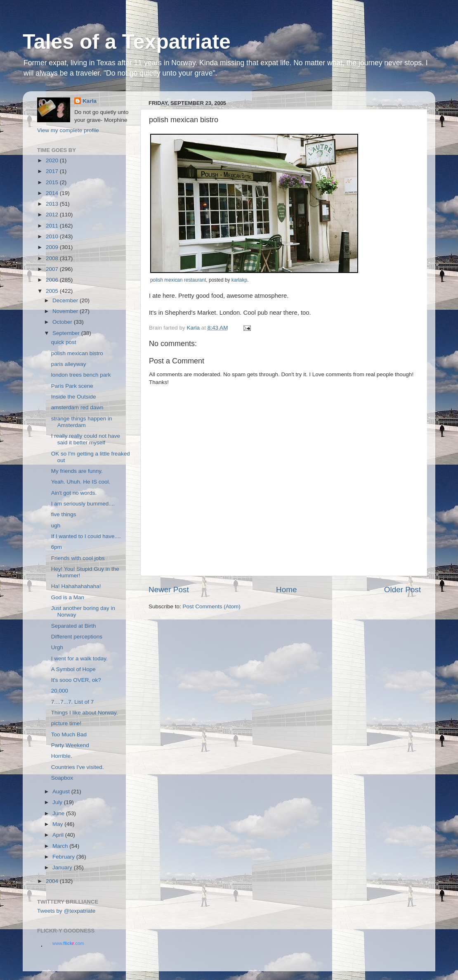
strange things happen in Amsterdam (82, 422)
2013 (53, 204)
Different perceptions (77, 637)
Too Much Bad (69, 734)
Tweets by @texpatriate (66, 911)
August (62, 791)
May (58, 824)
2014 (53, 193)
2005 (53, 291)
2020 (53, 160)
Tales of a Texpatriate (127, 42)
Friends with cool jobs (78, 558)
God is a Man (68, 597)
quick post (64, 342)
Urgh (57, 647)
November (66, 311)
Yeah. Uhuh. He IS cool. (81, 482)
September (67, 333)
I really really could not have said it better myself (86, 439)
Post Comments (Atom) (212, 606)
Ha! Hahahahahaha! (76, 586)
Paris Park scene (72, 386)
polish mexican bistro (77, 353)
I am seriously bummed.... (83, 504)
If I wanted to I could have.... (86, 536)
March (61, 846)
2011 (53, 226)
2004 (53, 881)
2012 (53, 215)
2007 (53, 269)
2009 (53, 247)
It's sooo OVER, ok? (76, 680)
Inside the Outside (74, 397)
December (66, 300)
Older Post (403, 590)
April (59, 835)
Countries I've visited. (78, 767)
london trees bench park (81, 375)
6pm (57, 547)
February (64, 857)
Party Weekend (70, 745)
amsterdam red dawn (77, 407)
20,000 (60, 691)
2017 (53, 171)
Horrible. (62, 756)
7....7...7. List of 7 (73, 702)
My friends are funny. (77, 471)
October (63, 322)
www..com (68, 943)
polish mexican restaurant (178, 280)
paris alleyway (69, 364)
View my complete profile (68, 130)
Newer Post (169, 590)
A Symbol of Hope (73, 669)
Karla (90, 101)
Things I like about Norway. (85, 713)
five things (64, 514)
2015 (53, 182)
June (59, 813)
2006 (53, 280)
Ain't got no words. (74, 493)
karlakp (239, 280)
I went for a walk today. (79, 658)
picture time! (66, 723)
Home (286, 590)
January (63, 867)
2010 (53, 236)
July (58, 802)
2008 (53, 258)
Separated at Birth (74, 626)
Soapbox (62, 778)
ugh (56, 526)
